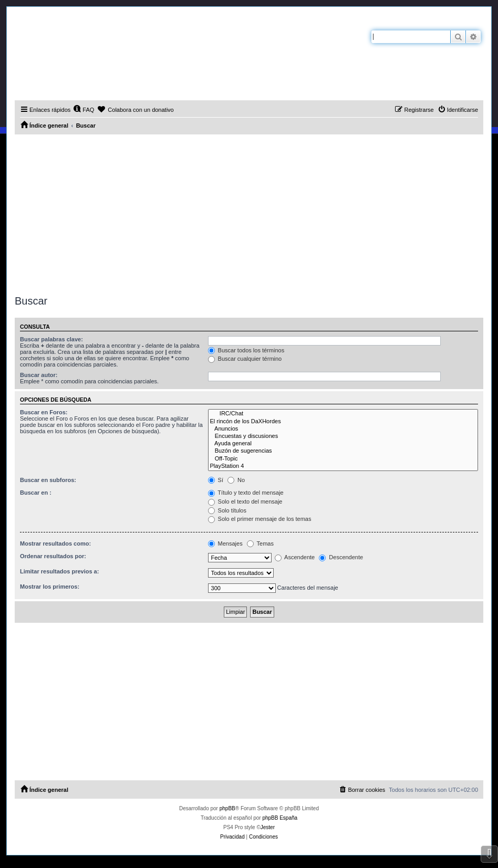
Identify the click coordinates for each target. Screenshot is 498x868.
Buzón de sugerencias (343, 451)
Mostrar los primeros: (50, 587)
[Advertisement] (249, 213)
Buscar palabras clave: (51, 339)
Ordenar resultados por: (53, 556)
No (236, 480)
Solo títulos (227, 510)
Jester (268, 827)
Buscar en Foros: (44, 412)
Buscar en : (36, 493)
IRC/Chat (343, 414)
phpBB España (280, 818)
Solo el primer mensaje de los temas (260, 519)
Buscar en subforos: (48, 480)
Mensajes (225, 543)
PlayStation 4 (343, 466)
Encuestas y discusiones (343, 436)
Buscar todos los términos (246, 350)
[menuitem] (84, 110)
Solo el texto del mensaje (245, 501)
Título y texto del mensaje (246, 493)
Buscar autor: (39, 375)
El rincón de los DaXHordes (343, 422)
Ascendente (295, 557)
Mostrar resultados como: (55, 543)
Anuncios (343, 429)
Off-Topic (343, 459)
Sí (216, 480)
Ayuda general (343, 444)
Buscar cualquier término (245, 359)
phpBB (227, 808)
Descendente (341, 557)
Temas (260, 543)
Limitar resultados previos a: (59, 571)
